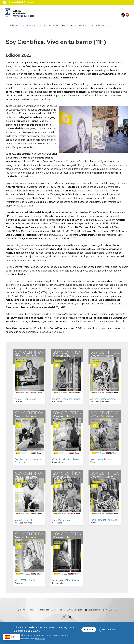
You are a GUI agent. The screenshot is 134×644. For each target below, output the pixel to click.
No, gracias (109, 630)
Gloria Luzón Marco (100, 461)
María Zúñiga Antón (25, 582)
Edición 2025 (34, 27)
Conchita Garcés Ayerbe (28, 461)
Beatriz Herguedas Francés (67, 400)
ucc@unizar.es (94, 611)
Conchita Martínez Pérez (66, 461)
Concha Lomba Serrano (103, 400)
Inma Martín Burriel (62, 521)
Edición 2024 (51, 27)
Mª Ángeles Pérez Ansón (65, 582)
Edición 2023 (69, 27)
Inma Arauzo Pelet (24, 521)
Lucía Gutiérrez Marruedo (104, 521)
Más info (40, 639)
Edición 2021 (103, 27)
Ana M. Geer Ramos (25, 400)
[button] (29, 397)
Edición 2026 (17, 27)
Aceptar (89, 630)
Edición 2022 (86, 27)
